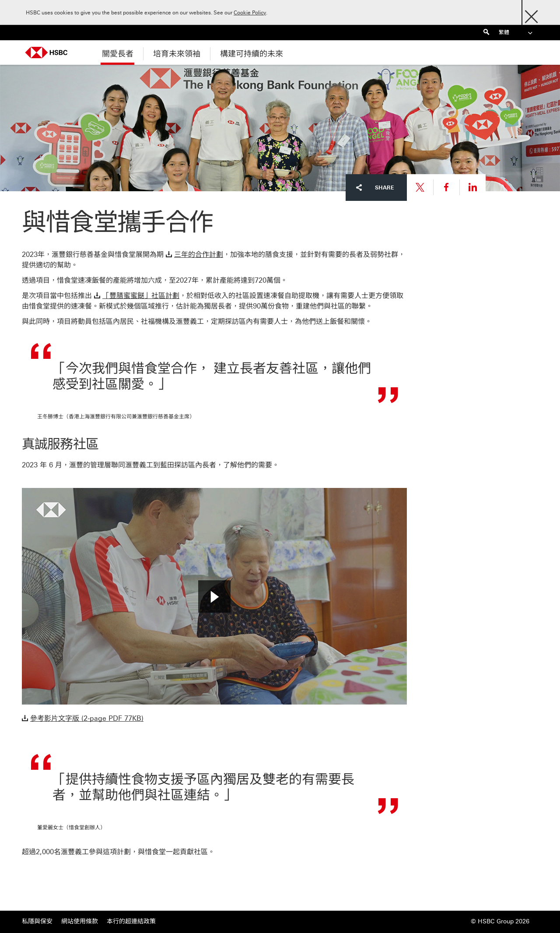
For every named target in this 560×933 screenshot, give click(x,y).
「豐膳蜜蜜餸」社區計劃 (141, 296)
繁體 (516, 33)
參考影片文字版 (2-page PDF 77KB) (87, 718)
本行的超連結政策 (131, 921)
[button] (214, 596)
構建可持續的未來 (252, 54)
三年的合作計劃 (199, 254)
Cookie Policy (250, 13)
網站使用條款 (80, 921)
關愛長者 (118, 54)
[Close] (531, 14)
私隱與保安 (37, 921)
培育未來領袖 (177, 54)
